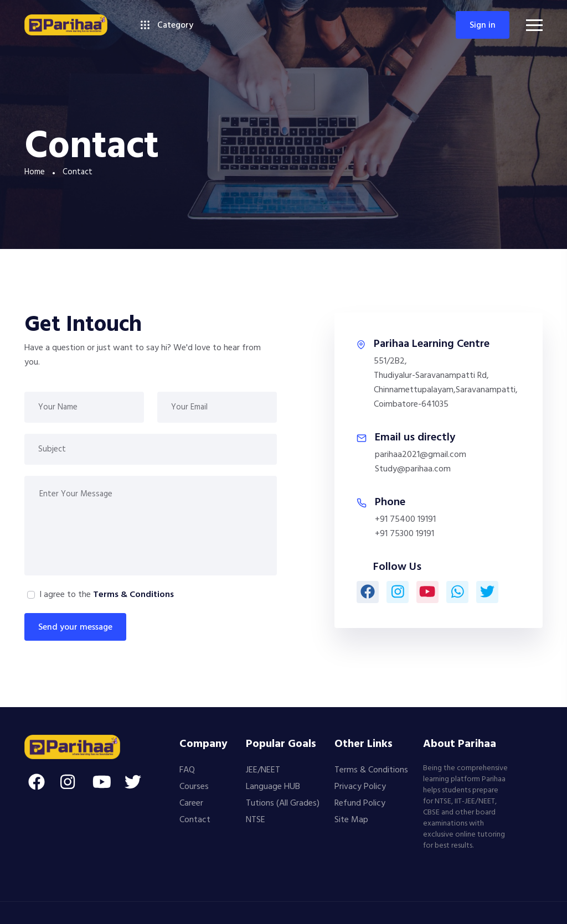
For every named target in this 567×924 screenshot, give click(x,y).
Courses (194, 787)
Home (35, 172)
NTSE (256, 820)
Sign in (483, 25)
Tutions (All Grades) (283, 803)
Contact (195, 820)
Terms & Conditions (133, 595)
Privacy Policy (360, 787)
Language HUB (273, 787)
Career (191, 803)
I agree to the (107, 595)
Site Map (351, 820)
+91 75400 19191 (405, 520)
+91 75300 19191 (404, 534)
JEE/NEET (263, 770)
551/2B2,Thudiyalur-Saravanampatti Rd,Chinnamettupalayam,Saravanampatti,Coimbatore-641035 (446, 383)
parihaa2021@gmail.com (421, 455)
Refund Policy (360, 803)
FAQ (187, 770)
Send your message (75, 627)
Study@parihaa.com (413, 469)
